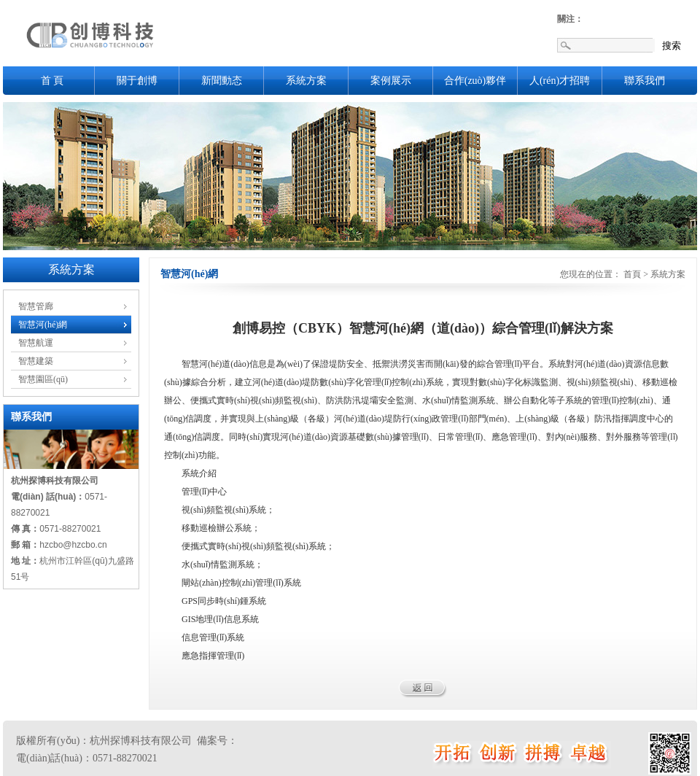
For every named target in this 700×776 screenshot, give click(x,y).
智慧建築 (36, 361)
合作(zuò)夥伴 (475, 81)
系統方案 (306, 81)
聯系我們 (645, 81)
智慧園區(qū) (43, 379)
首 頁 (52, 81)
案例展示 (391, 81)
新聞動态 (222, 81)
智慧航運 (36, 343)
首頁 (632, 274)
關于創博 (137, 81)
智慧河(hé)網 (43, 325)
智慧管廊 (36, 306)
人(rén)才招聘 (560, 81)
